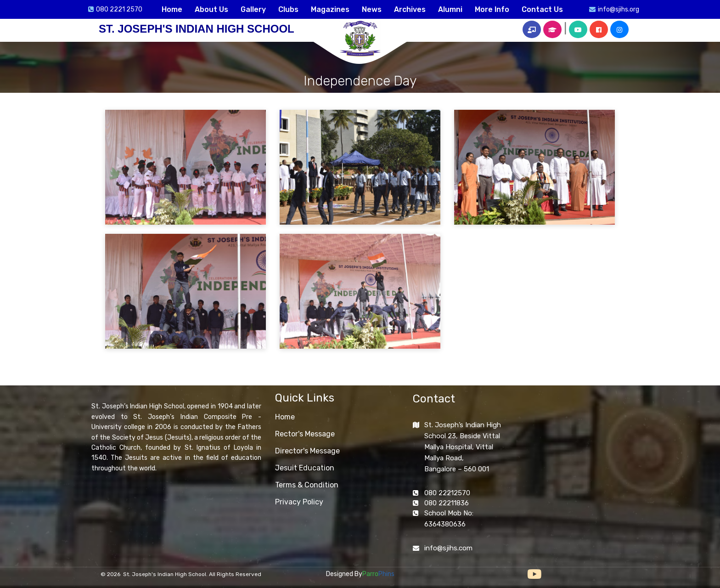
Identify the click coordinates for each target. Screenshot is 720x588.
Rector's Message (305, 434)
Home (172, 9)
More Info (492, 9)
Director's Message (307, 451)
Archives (410, 9)
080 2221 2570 (119, 9)
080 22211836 (447, 503)
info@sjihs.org (619, 9)
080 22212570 (447, 493)
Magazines (330, 9)
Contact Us (542, 9)
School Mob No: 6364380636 (449, 519)
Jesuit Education (305, 468)
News (372, 9)
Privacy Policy (299, 502)
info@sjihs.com (448, 548)
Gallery (253, 9)
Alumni (450, 9)
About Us (211, 9)
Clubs (288, 9)
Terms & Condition (307, 485)
